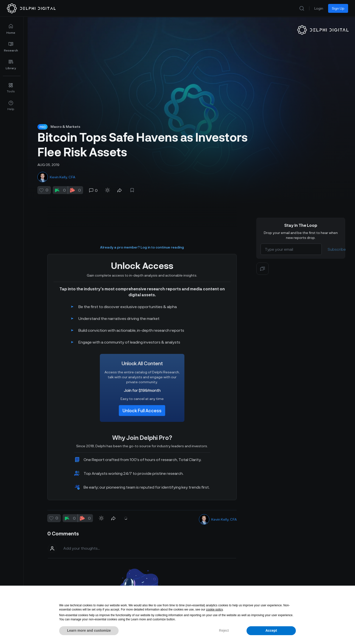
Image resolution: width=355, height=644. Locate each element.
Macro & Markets (65, 126)
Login (319, 8)
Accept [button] (271, 630)
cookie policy (214, 610)
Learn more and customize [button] (89, 630)
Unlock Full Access (142, 403)
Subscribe (337, 241)
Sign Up (338, 8)
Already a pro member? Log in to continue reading (142, 239)
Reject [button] (224, 630)
